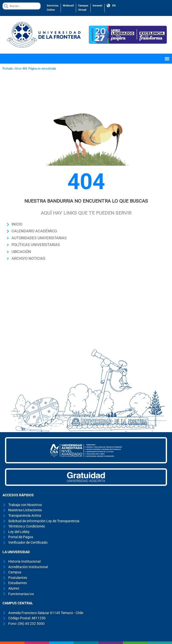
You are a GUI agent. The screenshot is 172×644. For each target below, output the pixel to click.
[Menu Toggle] (167, 59)
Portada (8, 68)
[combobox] (22, 6)
